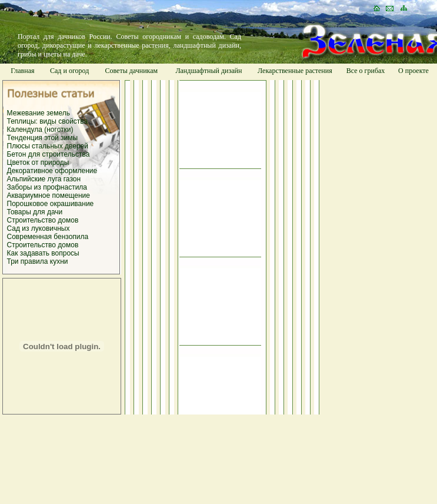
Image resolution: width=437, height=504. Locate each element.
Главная (22, 71)
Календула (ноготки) (40, 130)
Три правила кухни (38, 261)
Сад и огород (69, 71)
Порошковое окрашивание (51, 204)
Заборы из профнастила (47, 187)
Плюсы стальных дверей (48, 146)
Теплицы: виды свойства (48, 121)
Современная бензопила (48, 237)
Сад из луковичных (39, 228)
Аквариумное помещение (49, 195)
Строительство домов (43, 220)
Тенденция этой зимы (43, 138)
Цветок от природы (38, 163)
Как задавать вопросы (43, 253)
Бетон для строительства (49, 154)
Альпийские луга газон (44, 179)
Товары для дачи (35, 212)
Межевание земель (39, 113)
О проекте (413, 71)
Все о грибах (366, 71)
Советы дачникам (131, 71)
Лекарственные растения (295, 71)
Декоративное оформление (52, 171)
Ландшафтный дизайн (209, 71)
